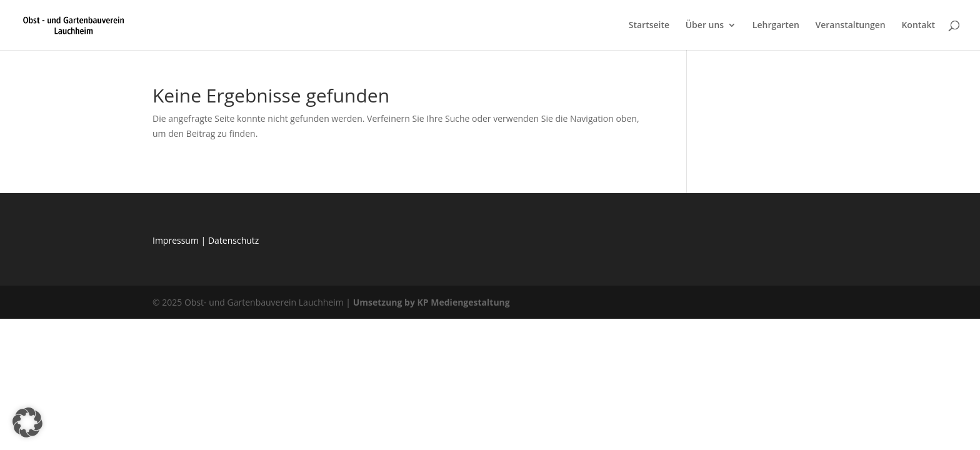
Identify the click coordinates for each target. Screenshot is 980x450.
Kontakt (918, 26)
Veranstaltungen (850, 26)
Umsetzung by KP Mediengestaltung (432, 302)
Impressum (177, 240)
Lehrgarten (776, 26)
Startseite (649, 26)
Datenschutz (233, 240)
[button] (27, 422)
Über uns (705, 26)
